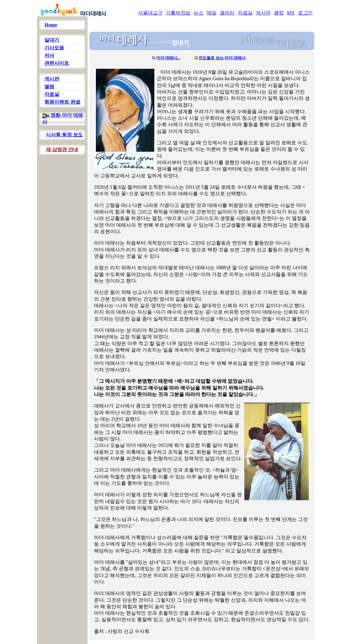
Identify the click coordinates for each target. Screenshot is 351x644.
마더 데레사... (168, 58)
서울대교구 (150, 13)
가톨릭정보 (178, 13)
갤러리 (227, 13)
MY (291, 13)
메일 (212, 13)
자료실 (245, 13)
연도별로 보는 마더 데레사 (222, 58)
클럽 (279, 13)
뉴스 (198, 13)
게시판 (263, 13)
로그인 (305, 13)
